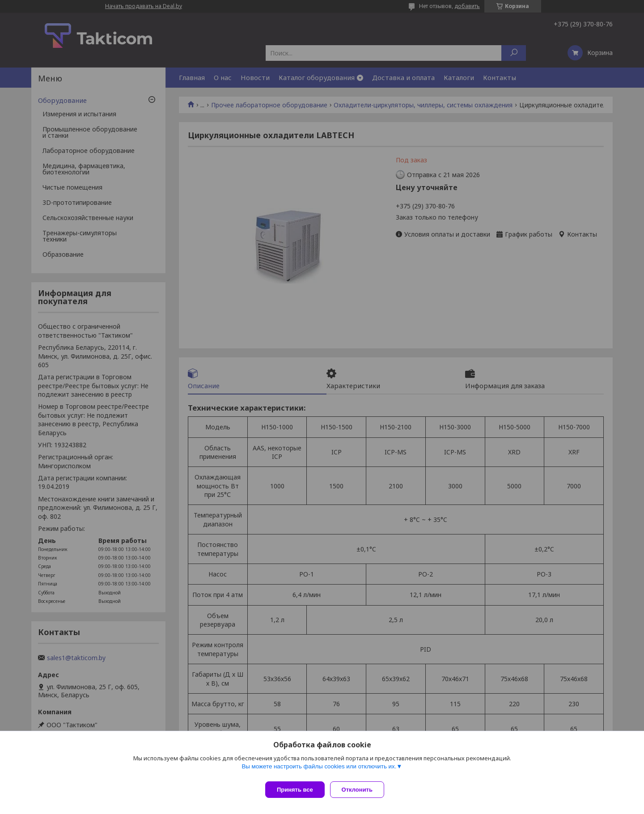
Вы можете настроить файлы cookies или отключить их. (319, 770)
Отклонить (361, 790)
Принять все (295, 790)
